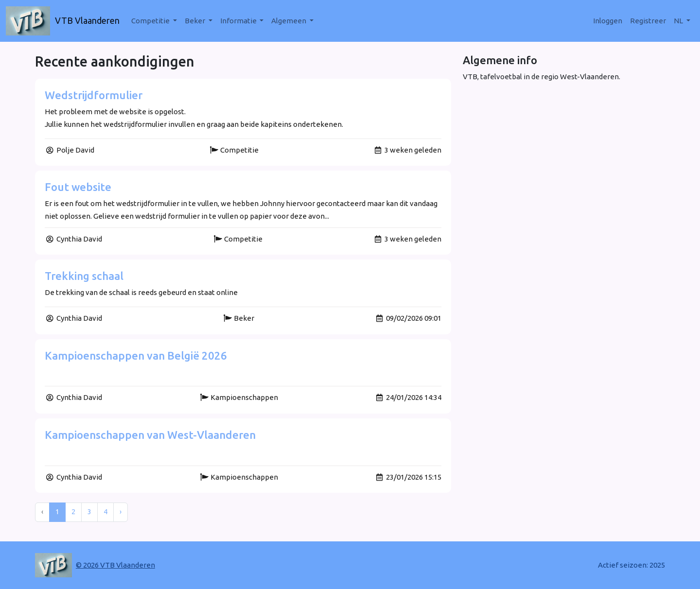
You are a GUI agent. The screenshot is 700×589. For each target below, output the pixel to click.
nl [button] (679, 21)
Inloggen (608, 21)
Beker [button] (196, 21)
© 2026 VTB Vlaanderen (115, 565)
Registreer (648, 21)
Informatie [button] (239, 21)
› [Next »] (121, 512)
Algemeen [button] (289, 21)
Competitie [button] (151, 21)
